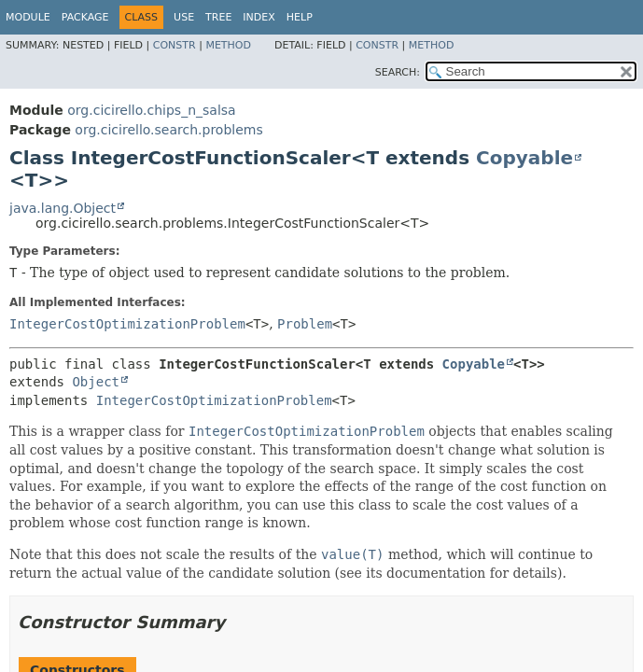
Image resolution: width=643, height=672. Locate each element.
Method (228, 45)
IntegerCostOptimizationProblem (127, 324)
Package (85, 17)
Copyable (524, 158)
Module (28, 17)
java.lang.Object (63, 208)
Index (259, 17)
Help (300, 17)
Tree (218, 17)
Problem (305, 324)
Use (184, 17)
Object (96, 382)
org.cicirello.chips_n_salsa (151, 110)
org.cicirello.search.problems (168, 130)
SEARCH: (398, 72)
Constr (175, 45)
